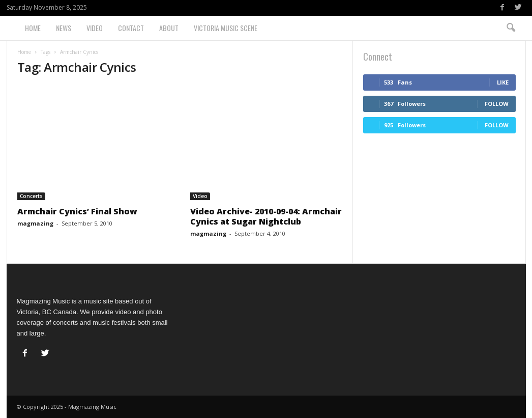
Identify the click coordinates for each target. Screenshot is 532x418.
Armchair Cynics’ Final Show (77, 211)
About (169, 28)
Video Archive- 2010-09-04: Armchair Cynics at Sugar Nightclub (266, 216)
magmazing (35, 223)
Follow (497, 104)
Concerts (31, 196)
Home (33, 28)
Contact (131, 28)
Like (503, 82)
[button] (511, 28)
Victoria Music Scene (226, 28)
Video (95, 28)
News (64, 28)
